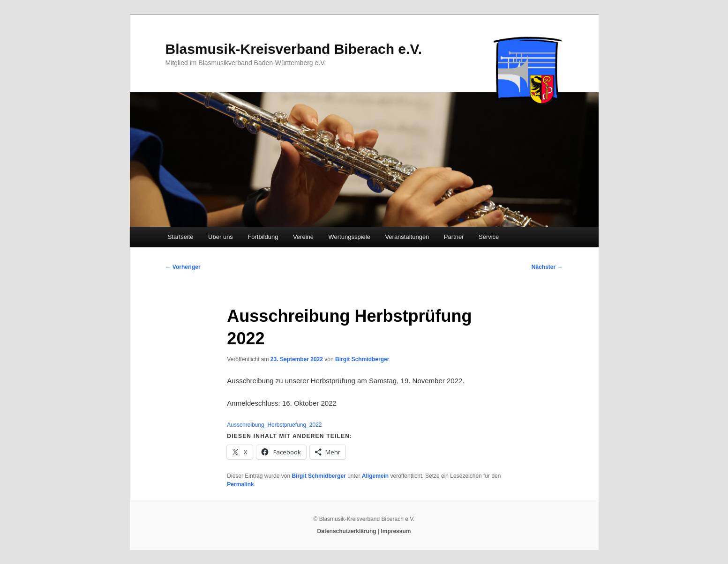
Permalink (240, 484)
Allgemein (375, 476)
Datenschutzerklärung (347, 531)
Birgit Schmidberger (362, 359)
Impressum (396, 531)
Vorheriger (183, 267)
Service (489, 237)
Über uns (221, 237)
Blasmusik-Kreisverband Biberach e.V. (294, 49)
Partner (454, 237)
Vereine (303, 237)
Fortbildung (263, 237)
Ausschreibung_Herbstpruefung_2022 (274, 425)
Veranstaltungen (407, 237)
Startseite (181, 237)
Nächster (547, 267)
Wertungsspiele (349, 237)
